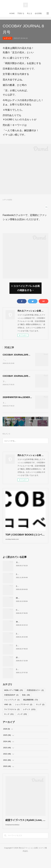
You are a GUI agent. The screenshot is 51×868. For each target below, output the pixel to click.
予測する (21, 13)
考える (29, 13)
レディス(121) (7, 200)
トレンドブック (12, 708)
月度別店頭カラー (35, 699)
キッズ (9, 723)
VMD (8, 713)
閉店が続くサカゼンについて (27, 607)
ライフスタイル (12, 718)
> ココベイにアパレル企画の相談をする (25, 288)
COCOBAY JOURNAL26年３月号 (19, 378)
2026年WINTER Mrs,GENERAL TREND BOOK (25, 400)
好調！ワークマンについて (26, 666)
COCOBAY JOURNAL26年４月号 (19, 355)
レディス (7, 38)
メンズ (22, 723)
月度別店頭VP (11, 704)
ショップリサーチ (24, 713)
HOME (12, 13)
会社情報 (38, 13)
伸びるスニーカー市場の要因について (31, 630)
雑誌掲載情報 (30, 708)
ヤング (40, 713)
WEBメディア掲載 (14, 699)
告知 (26, 704)
